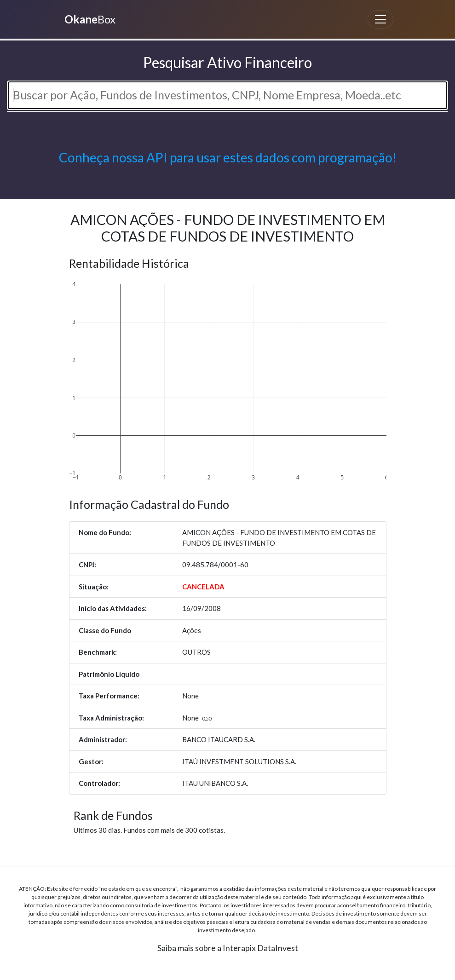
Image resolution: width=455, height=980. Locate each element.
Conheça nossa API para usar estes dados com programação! (228, 157)
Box (89, 19)
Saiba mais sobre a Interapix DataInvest (228, 948)
